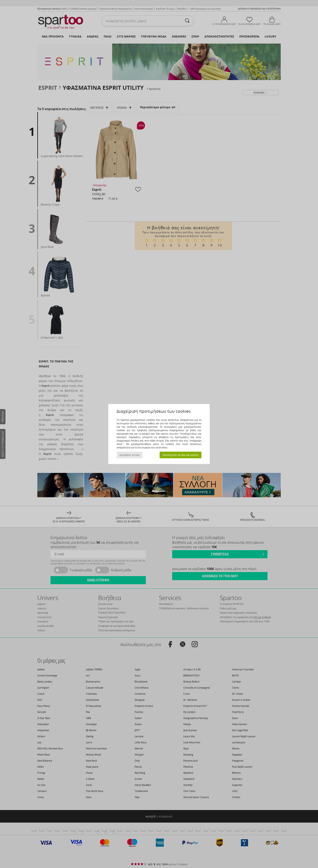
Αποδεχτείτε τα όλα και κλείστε (181, 455)
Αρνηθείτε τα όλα (130, 455)
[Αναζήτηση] (187, 21)
